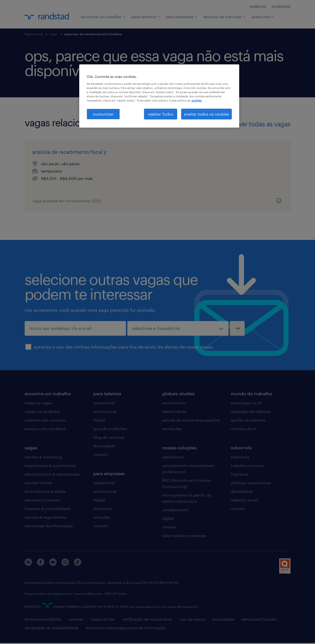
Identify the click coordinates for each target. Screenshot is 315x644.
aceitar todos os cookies (206, 114)
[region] (159, 96)
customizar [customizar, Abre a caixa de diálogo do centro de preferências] (103, 114)
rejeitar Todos (161, 114)
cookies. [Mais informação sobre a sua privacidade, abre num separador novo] (197, 100)
